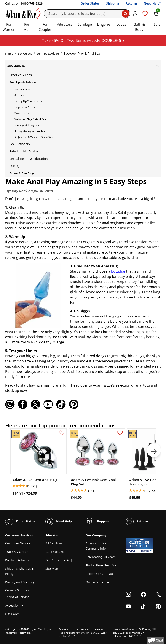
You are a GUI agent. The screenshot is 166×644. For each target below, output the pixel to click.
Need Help (59, 522)
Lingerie (104, 24)
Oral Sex (19, 95)
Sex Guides (25, 54)
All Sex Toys (54, 543)
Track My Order (16, 552)
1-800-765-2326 (31, 3)
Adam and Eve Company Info (96, 546)
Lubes (121, 24)
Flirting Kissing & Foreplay (29, 131)
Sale (157, 24)
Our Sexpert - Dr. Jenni (62, 560)
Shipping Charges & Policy (20, 571)
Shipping (113, 3)
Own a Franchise (98, 582)
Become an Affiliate (100, 574)
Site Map (52, 569)
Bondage (85, 24)
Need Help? (152, 3)
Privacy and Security (20, 582)
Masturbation (22, 113)
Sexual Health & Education (29, 159)
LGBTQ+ (15, 166)
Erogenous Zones (24, 107)
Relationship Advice (24, 151)
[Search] (87, 14)
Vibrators (65, 24)
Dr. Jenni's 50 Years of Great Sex (33, 137)
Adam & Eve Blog (22, 173)
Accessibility (14, 605)
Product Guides (21, 75)
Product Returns (17, 560)
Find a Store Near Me (101, 565)
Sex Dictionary (20, 144)
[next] (154, 450)
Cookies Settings (17, 590)
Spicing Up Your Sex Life (28, 101)
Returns (131, 3)
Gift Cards (12, 614)
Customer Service (18, 543)
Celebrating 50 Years (101, 557)
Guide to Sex (54, 552)
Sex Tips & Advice (48, 54)
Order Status (90, 3)
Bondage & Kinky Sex (26, 125)
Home (9, 54)
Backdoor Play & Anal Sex (30, 119)
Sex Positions (22, 89)
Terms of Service (17, 597)
